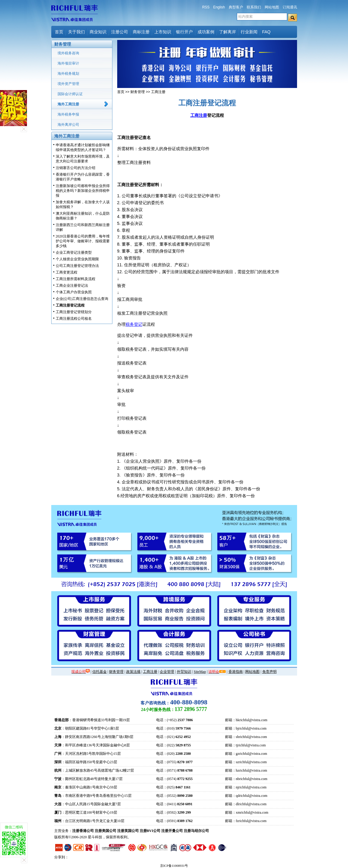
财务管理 (138, 92)
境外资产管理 (68, 84)
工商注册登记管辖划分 (74, 312)
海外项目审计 (68, 63)
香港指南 (236, 672)
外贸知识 (184, 672)
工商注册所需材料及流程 (76, 279)
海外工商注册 (68, 104)
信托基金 (100, 672)
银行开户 (184, 32)
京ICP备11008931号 (174, 866)
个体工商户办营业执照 (74, 292)
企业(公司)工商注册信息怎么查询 (82, 299)
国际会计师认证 (70, 94)
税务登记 (134, 324)
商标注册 (141, 32)
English (219, 7)
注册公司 (120, 32)
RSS (206, 7)
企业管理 (167, 672)
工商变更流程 (67, 272)
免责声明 (269, 672)
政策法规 (133, 672)
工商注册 (158, 92)
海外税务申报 (68, 114)
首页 (59, 32)
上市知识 (163, 32)
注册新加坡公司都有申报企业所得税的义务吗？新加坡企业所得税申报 (83, 191)
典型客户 (236, 7)
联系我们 (254, 7)
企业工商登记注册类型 (74, 253)
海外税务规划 (68, 74)
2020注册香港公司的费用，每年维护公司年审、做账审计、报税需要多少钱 (83, 241)
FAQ (266, 32)
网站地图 (272, 7)
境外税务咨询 (68, 53)
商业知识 (98, 32)
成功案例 (206, 32)
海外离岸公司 (68, 125)
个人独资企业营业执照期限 (77, 259)
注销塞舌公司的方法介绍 (76, 168)
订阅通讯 (290, 7)
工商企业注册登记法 (72, 286)
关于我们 (76, 32)
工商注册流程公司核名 (74, 319)
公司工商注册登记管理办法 (77, 266)
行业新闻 (249, 32)
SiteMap (200, 672)
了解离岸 (228, 32)
